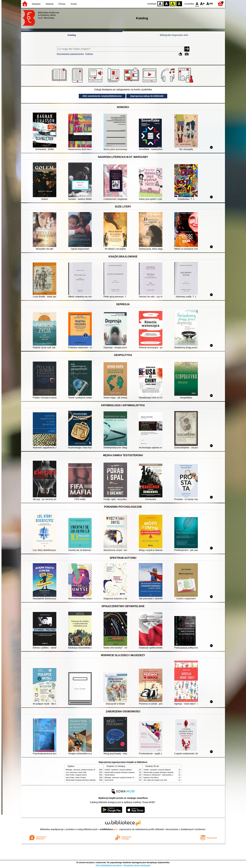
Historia (49, 4)
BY (179, 4)
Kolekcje (89, 54)
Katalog (72, 35)
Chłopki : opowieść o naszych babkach (118, 770)
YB (173, 4)
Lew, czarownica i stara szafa (76, 772)
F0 (197, 4)
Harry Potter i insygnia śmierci (76, 775)
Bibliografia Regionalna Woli (174, 35)
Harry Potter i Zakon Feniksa (76, 778)
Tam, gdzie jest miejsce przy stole (155, 780)
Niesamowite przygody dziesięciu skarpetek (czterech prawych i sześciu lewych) (94, 780)
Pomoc (62, 4)
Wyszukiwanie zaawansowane (70, 54)
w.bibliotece (108, 829)
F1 (202, 4)
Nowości (36, 4)
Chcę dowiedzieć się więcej (109, 865)
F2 (210, 4)
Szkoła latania (110, 775)
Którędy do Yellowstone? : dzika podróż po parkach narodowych (166, 775)
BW (166, 4)
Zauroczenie (109, 780)
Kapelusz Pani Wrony (151, 778)
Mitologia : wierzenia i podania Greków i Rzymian (83, 770)
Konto (74, 4)
